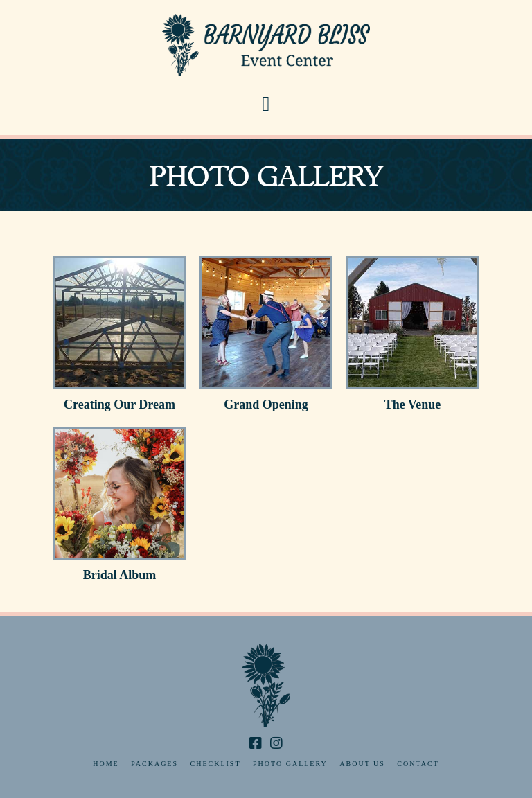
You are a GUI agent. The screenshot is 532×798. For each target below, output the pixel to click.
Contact (418, 764)
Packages (154, 764)
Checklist (216, 764)
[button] (266, 104)
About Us (362, 764)
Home (106, 764)
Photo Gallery (290, 764)
